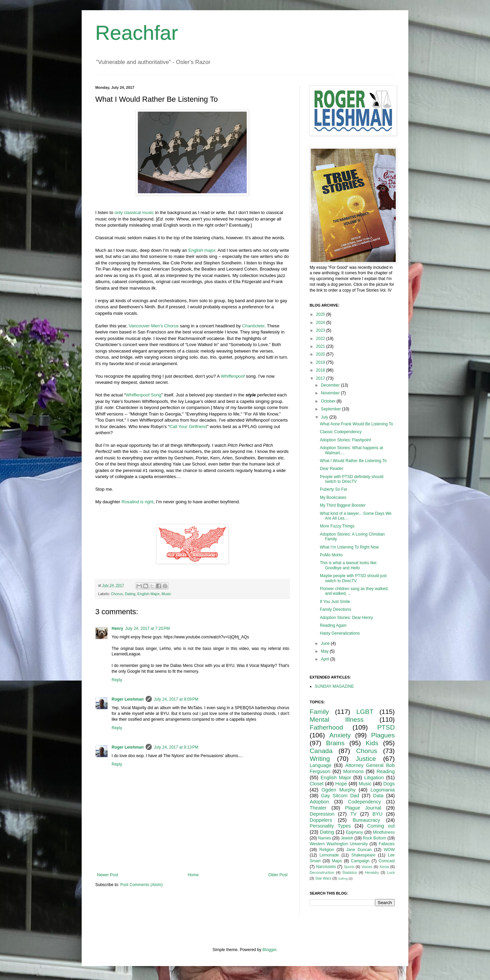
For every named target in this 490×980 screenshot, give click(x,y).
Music (166, 594)
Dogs (389, 784)
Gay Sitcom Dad (340, 796)
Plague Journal (363, 808)
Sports (349, 867)
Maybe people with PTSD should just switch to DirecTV (353, 578)
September (331, 409)
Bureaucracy (366, 820)
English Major (149, 594)
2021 (321, 346)
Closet (317, 784)
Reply (117, 680)
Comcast (387, 861)
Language (321, 765)
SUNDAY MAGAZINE (334, 686)
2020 (321, 354)
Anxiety (340, 735)
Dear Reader (332, 469)
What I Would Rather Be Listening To (353, 461)
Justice (366, 759)
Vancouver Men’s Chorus (154, 326)
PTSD (386, 727)
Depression (322, 814)
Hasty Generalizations (340, 633)
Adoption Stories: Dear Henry (346, 618)
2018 (321, 370)
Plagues (383, 735)
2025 (321, 314)
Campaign (360, 861)
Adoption (319, 802)
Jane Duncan (359, 850)
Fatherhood (326, 727)
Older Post (278, 875)
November (331, 393)
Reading (386, 771)
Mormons (354, 771)
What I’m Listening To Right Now (349, 547)
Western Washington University (339, 844)
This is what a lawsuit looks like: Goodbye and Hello (349, 565)
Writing (320, 759)
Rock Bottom (374, 838)
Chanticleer (253, 326)
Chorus (117, 594)
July (325, 417)
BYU (377, 814)
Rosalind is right (137, 502)
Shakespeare (364, 855)
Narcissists (326, 867)
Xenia (384, 867)
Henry (117, 628)
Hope (341, 784)
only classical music (134, 213)
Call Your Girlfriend (188, 427)
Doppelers (321, 820)
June (326, 643)
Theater (318, 808)
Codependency (365, 802)
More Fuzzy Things (337, 526)
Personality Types (330, 826)
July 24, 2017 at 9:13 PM (176, 747)
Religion (327, 850)
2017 (321, 378)
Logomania (383, 790)
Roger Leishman (128, 699)
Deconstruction (322, 872)
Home (193, 875)
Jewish (347, 838)
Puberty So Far (334, 489)
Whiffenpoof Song (143, 395)
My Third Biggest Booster (343, 505)
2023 (321, 330)
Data (378, 796)
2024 (321, 323)
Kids (372, 743)
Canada (321, 751)
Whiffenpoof (233, 376)
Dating (130, 594)
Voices (367, 867)
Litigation (374, 778)
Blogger (269, 950)
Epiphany (355, 832)
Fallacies (387, 844)
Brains (335, 743)
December (331, 385)
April (325, 659)
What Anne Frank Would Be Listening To (356, 424)
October (329, 401)
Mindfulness (384, 832)
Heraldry (372, 872)
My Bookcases (333, 497)
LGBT (365, 712)
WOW (389, 850)
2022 (321, 339)
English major (202, 250)
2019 (321, 362)
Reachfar (137, 33)
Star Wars (323, 878)
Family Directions (336, 609)
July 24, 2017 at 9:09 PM (176, 699)
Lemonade (329, 855)
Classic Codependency (341, 432)
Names (325, 838)
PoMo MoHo (331, 555)
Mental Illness (337, 720)
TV (353, 814)
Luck (391, 872)
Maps (337, 861)
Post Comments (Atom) (141, 885)
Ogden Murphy (339, 790)
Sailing (343, 878)
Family (319, 712)
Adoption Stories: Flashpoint (345, 440)
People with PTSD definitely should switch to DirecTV (352, 479)
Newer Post (108, 875)
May (325, 651)
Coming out (381, 826)
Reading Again (333, 625)
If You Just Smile (335, 602)
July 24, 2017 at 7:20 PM (148, 628)
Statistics (350, 872)
